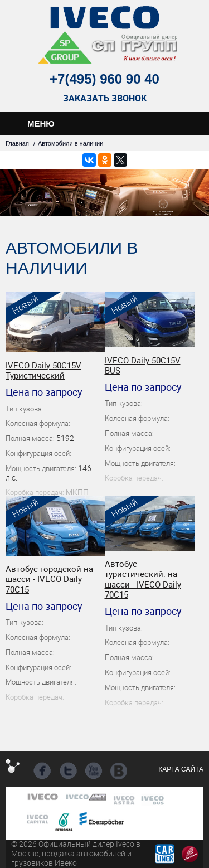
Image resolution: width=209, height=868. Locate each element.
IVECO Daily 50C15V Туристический (43, 370)
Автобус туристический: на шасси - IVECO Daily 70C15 (143, 579)
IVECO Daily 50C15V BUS (143, 365)
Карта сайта (181, 769)
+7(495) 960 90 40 (104, 79)
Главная (17, 143)
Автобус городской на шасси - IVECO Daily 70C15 (49, 579)
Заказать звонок (105, 98)
